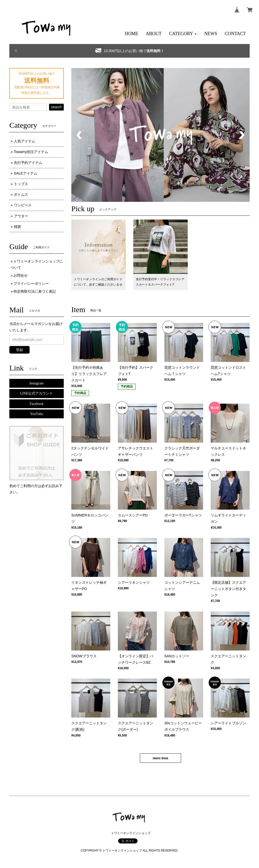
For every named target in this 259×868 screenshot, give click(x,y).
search (56, 107)
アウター (21, 216)
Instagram (37, 383)
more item (160, 758)
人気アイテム (25, 141)
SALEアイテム (26, 173)
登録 (19, 350)
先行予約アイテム (28, 163)
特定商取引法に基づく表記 (35, 291)
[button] (183, 34)
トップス (21, 184)
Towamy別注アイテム (31, 152)
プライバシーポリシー (31, 284)
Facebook (36, 404)
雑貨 (17, 227)
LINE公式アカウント (37, 393)
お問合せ (20, 275)
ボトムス (21, 194)
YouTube (37, 414)
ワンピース (23, 205)
